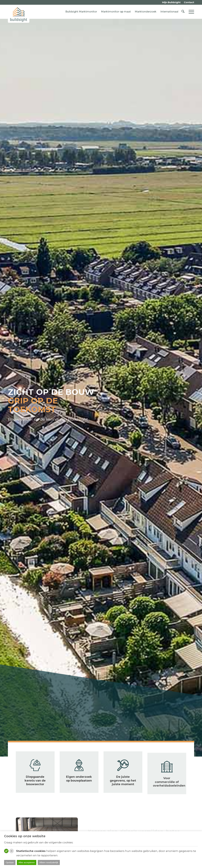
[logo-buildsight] (19, 14)
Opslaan (10, 862)
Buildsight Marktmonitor (81, 12)
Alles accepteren (27, 862)
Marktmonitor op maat (116, 12)
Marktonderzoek (146, 12)
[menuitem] (171, 2)
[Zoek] (183, 12)
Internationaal (169, 12)
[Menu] (190, 12)
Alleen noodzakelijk (49, 862)
